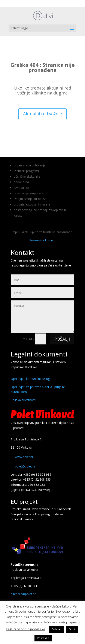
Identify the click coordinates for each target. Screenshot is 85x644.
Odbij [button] (72, 629)
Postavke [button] (43, 638)
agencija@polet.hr (23, 594)
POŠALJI (62, 339)
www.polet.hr (24, 457)
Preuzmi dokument (42, 240)
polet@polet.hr (25, 466)
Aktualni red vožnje (42, 114)
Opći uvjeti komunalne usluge (31, 379)
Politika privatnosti (23, 400)
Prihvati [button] (57, 629)
